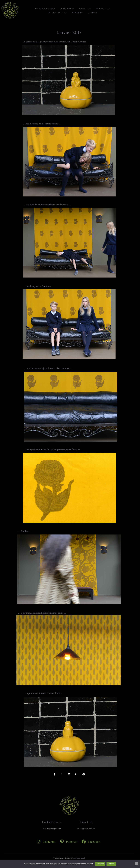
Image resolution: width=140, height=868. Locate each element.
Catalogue (85, 9)
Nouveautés (103, 9)
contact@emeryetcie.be (52, 829)
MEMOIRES (77, 13)
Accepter (100, 864)
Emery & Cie (65, 858)
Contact (92, 13)
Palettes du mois (57, 13)
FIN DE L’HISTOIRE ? (45, 9)
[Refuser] (136, 864)
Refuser (111, 864)
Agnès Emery (67, 9)
